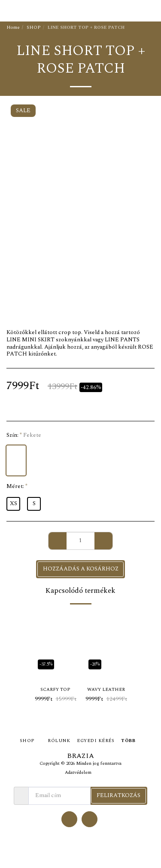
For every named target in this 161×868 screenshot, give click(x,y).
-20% (95, 664)
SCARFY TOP (55, 690)
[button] (9, 10)
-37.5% (46, 664)
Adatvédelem (78, 773)
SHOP (34, 28)
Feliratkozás (118, 795)
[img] (55, 645)
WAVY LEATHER (106, 690)
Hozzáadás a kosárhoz (81, 569)
